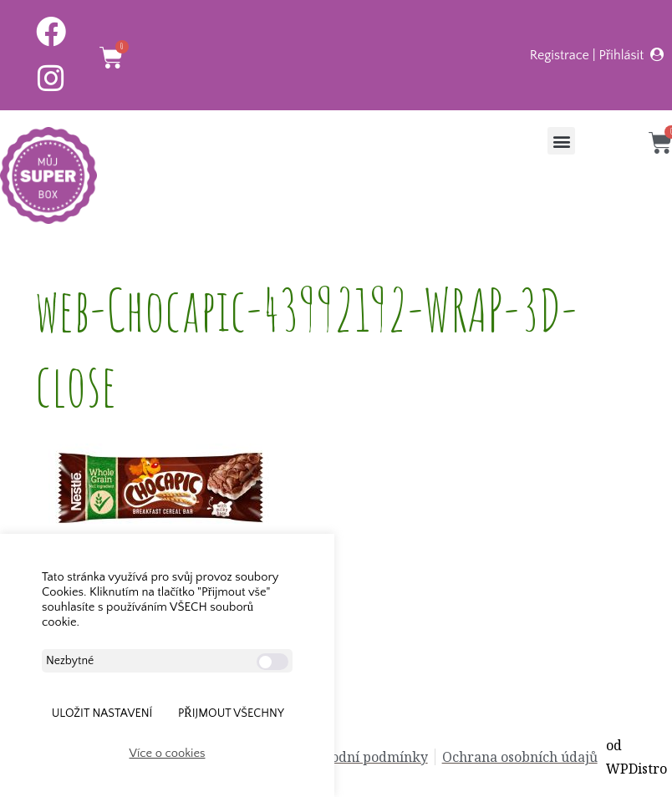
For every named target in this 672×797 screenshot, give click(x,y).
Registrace (560, 55)
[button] (561, 141)
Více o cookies (168, 754)
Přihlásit (622, 55)
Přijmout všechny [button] (231, 713)
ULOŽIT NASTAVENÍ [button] (102, 713)
